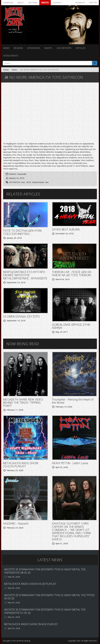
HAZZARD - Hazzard (16, 523)
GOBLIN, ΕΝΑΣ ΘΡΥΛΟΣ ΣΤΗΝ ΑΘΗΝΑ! (71, 326)
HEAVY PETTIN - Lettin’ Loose (70, 463)
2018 (29, 182)
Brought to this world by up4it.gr (17, 641)
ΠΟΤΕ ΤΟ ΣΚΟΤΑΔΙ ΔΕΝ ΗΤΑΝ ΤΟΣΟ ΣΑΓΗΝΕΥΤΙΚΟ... (22, 232)
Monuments (11, 56)
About (21, 3)
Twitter (93, 3)
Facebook (80, 3)
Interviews (34, 48)
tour (23, 182)
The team (33, 3)
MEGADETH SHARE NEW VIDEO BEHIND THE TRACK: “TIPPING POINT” (23, 402)
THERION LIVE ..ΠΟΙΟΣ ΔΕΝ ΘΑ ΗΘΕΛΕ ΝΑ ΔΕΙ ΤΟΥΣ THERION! (72, 273)
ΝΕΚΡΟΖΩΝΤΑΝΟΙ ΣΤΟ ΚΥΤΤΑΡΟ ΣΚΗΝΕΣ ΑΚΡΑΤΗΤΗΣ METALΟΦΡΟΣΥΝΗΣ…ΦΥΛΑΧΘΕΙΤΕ (25, 275)
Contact (57, 3)
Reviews (18, 48)
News (6, 48)
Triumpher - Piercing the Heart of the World (73, 401)
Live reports (64, 48)
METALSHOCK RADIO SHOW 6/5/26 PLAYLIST (30, 584)
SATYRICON (15, 182)
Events (48, 48)
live (47, 182)
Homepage (8, 3)
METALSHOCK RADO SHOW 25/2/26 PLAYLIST (21, 465)
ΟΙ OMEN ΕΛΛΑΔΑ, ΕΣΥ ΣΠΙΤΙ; (22, 316)
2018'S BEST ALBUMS (66, 229)
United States (38, 182)
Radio (45, 2)
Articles (81, 48)
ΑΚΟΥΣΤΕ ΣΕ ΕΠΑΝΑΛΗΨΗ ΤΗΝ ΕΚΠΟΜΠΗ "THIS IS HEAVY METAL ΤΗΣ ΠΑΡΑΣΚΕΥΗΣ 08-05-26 (45, 571)
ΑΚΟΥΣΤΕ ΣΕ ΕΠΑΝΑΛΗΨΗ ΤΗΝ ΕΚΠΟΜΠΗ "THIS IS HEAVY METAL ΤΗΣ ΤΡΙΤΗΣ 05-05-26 (49, 597)
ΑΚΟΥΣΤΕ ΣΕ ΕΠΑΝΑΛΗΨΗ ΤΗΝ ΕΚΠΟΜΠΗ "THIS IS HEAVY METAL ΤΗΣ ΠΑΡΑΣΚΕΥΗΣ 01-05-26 (45, 611)
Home (6, 70)
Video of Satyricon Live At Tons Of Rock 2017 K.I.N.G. (50, 113)
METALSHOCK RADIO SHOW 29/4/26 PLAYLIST (31, 624)
